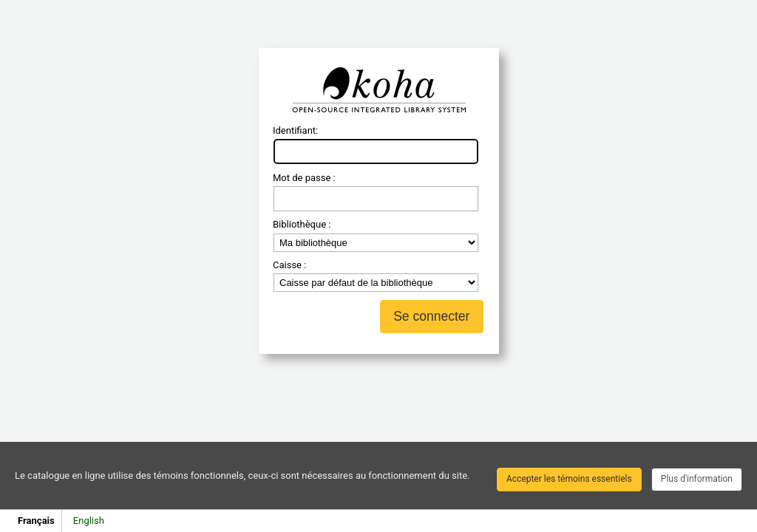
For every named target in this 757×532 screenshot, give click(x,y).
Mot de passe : (304, 178)
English (89, 521)
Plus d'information (697, 479)
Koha (378, 90)
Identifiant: (295, 130)
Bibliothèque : (302, 224)
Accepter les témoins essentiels (569, 479)
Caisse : (289, 265)
